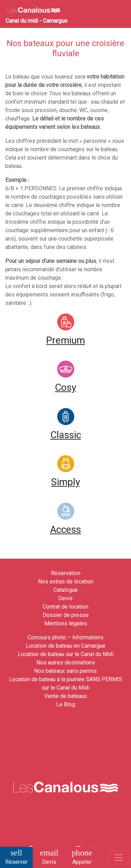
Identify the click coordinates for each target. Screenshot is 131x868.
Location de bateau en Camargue (66, 646)
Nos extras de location (66, 582)
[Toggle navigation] (119, 858)
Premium (65, 340)
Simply (65, 482)
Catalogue (66, 590)
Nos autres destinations (66, 663)
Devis (65, 598)
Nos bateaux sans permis (65, 671)
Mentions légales (66, 623)
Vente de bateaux (66, 696)
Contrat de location (65, 607)
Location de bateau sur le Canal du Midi (66, 654)
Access (65, 529)
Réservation (66, 573)
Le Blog (66, 704)
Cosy (65, 387)
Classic (66, 435)
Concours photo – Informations (65, 637)
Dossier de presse (66, 615)
